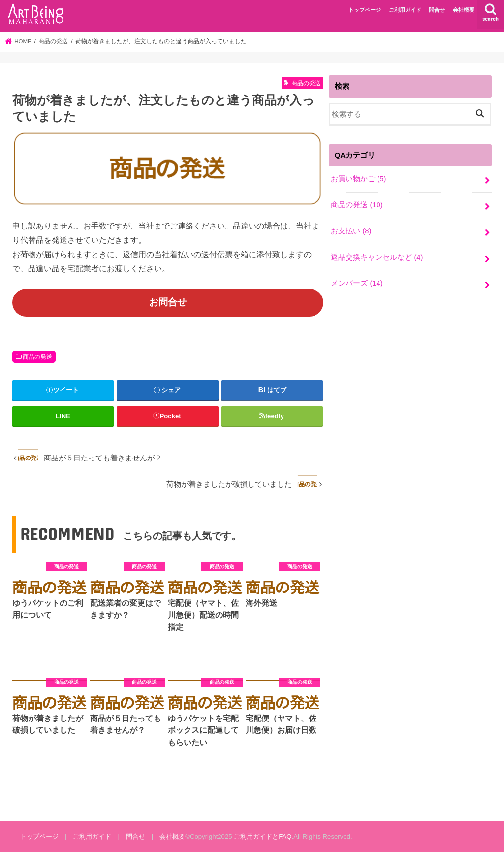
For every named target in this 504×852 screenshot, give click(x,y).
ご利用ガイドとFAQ (263, 836)
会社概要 (464, 10)
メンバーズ (357, 283)
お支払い (351, 231)
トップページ (365, 10)
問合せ (437, 10)
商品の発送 (37, 357)
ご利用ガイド (405, 10)
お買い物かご (358, 179)
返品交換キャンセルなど (377, 257)
